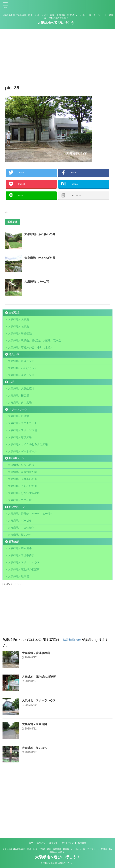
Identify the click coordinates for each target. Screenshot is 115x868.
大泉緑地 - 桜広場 (19, 417)
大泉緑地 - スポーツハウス (25, 617)
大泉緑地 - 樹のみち (21, 584)
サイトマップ (68, 843)
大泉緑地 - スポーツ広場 (23, 458)
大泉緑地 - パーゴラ (38, 287)
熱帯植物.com (73, 699)
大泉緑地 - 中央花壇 (21, 543)
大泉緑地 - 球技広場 (21, 467)
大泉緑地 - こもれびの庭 (23, 526)
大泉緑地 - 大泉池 (19, 325)
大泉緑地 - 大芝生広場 (22, 408)
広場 (11, 400)
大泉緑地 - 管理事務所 (22, 608)
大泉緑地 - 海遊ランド (22, 393)
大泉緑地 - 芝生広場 (21, 425)
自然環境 (14, 318)
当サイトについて (37, 843)
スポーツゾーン (18, 433)
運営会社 (53, 843)
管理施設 (14, 592)
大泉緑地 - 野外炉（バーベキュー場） (31, 558)
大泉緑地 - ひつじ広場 (22, 499)
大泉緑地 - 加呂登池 (25, 343)
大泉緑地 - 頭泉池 (19, 334)
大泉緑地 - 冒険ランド (22, 375)
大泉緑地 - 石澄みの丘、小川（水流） (31, 360)
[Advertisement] (57, 56)
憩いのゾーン (17, 551)
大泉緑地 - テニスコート (23, 449)
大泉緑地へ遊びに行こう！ (57, 23)
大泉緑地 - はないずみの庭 (25, 534)
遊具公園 (14, 368)
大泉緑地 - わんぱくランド (25, 384)
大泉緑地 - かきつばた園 (41, 263)
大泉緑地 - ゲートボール (23, 484)
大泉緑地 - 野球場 (19, 440)
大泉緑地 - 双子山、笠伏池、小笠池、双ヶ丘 (35, 351)
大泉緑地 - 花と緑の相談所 (25, 626)
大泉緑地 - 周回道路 (21, 599)
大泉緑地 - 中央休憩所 (22, 576)
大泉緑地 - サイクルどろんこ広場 (29, 475)
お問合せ (82, 843)
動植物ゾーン (17, 492)
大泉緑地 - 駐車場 (19, 634)
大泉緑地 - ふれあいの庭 (41, 239)
